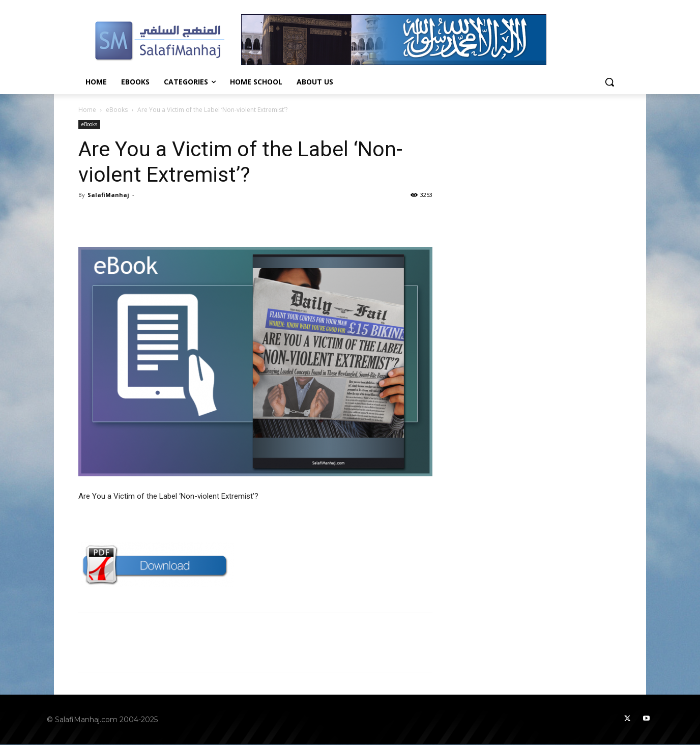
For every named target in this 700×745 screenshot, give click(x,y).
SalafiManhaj (108, 195)
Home (87, 110)
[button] (609, 82)
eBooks (117, 110)
